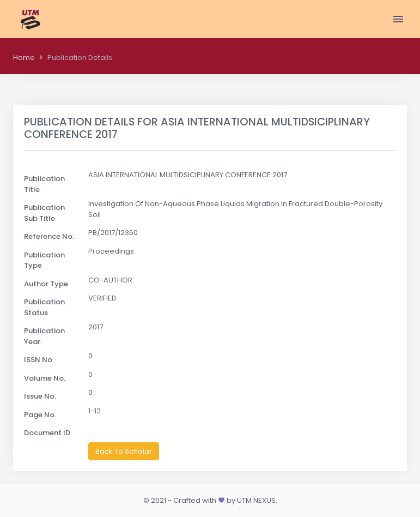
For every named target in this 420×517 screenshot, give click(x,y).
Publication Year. (44, 336)
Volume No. (45, 378)
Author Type (46, 284)
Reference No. (49, 236)
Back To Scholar (124, 451)
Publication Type (44, 260)
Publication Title (44, 184)
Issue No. (40, 396)
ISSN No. (39, 360)
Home (24, 58)
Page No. (40, 415)
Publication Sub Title (44, 213)
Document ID (47, 433)
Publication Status (44, 307)
